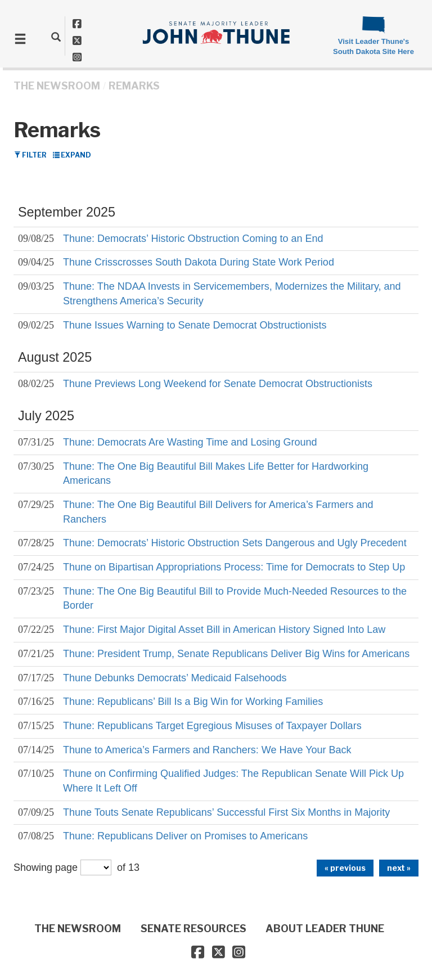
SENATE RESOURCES (193, 929)
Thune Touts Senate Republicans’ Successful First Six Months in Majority (226, 812)
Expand (72, 155)
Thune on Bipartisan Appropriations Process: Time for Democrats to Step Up (234, 567)
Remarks (134, 86)
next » (399, 868)
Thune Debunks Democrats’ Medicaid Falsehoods (175, 678)
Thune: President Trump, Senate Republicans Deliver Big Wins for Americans (236, 654)
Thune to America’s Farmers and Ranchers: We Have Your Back (207, 750)
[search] (56, 37)
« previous (345, 868)
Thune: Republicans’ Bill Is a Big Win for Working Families (193, 702)
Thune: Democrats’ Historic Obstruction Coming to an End (193, 239)
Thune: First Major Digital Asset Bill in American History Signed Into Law (224, 630)
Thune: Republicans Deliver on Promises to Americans (185, 836)
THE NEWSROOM (57, 86)
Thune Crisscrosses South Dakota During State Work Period (199, 262)
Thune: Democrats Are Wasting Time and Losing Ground (190, 442)
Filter (30, 155)
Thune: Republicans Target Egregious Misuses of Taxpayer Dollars (212, 726)
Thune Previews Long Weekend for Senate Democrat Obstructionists (218, 384)
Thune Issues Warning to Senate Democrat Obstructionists (195, 325)
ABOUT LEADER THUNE (325, 929)
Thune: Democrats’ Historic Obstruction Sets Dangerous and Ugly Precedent (235, 543)
